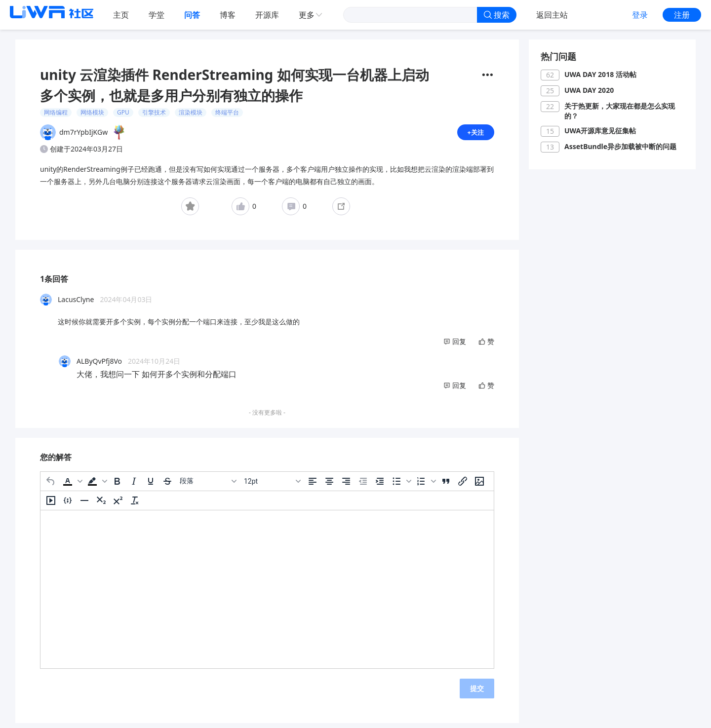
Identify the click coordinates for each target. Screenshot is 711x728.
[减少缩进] (363, 485)
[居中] (329, 485)
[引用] (446, 485)
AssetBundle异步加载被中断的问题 (620, 146)
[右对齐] (346, 485)
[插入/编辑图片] (479, 485)
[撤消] (51, 485)
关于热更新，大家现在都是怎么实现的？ (620, 111)
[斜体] (134, 485)
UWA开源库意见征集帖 (600, 131)
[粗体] (117, 485)
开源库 (267, 15)
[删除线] (167, 485)
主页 (121, 15)
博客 (228, 15)
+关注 (475, 134)
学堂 (157, 15)
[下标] (101, 504)
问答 (192, 15)
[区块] (208, 485)
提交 (477, 692)
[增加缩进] (380, 485)
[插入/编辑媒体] (51, 504)
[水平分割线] (84, 504)
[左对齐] (313, 485)
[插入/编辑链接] (463, 485)
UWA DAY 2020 (589, 90)
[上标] (118, 504)
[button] (72, 485)
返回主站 (552, 15)
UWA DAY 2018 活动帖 (600, 74)
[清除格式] (135, 504)
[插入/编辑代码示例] (68, 504)
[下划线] (151, 485)
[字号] (272, 485)
